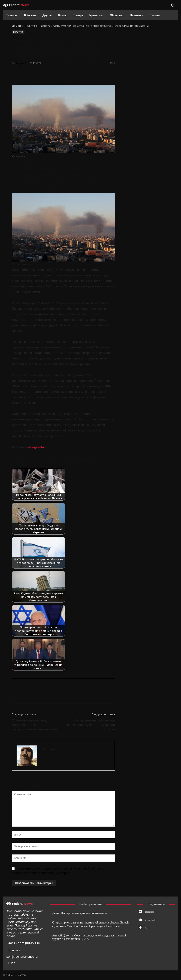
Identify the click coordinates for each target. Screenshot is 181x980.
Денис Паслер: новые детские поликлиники (80, 913)
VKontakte (150, 920)
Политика (31, 26)
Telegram (150, 912)
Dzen (148, 928)
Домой (16, 26)
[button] (173, 5)
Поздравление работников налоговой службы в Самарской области (91, 725)
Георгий (21, 63)
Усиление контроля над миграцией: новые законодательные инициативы (34, 725)
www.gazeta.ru (37, 447)
